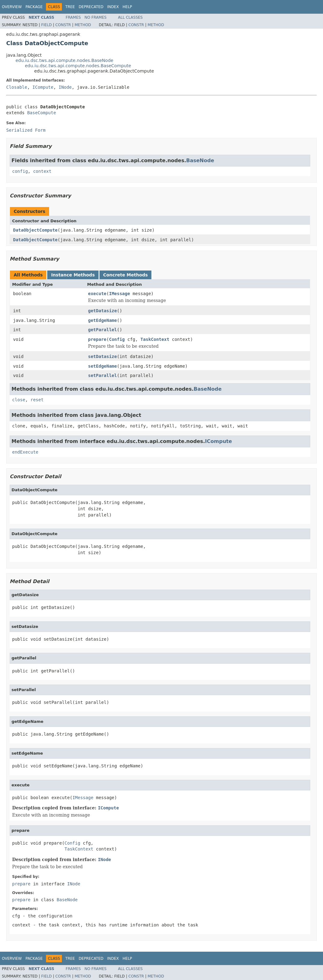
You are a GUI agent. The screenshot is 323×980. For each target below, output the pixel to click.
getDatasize (102, 311)
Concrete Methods (126, 275)
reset (37, 400)
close (19, 400)
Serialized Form (26, 130)
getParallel (102, 330)
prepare (97, 339)
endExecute (25, 452)
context (42, 171)
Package (34, 7)
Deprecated (91, 7)
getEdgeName (102, 320)
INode (65, 87)
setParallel (102, 375)
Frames (73, 17)
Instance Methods (73, 275)
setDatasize (102, 356)
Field (46, 25)
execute (97, 294)
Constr (63, 25)
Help (127, 7)
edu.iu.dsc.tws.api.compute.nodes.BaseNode (64, 60)
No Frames (96, 17)
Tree (70, 7)
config (20, 171)
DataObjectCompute (35, 230)
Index (113, 7)
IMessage (120, 294)
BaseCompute (42, 113)
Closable (17, 87)
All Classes (130, 17)
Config (117, 339)
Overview (12, 7)
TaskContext (155, 339)
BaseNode (200, 160)
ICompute (43, 87)
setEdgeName (102, 366)
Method (83, 25)
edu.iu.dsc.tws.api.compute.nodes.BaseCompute (78, 66)
